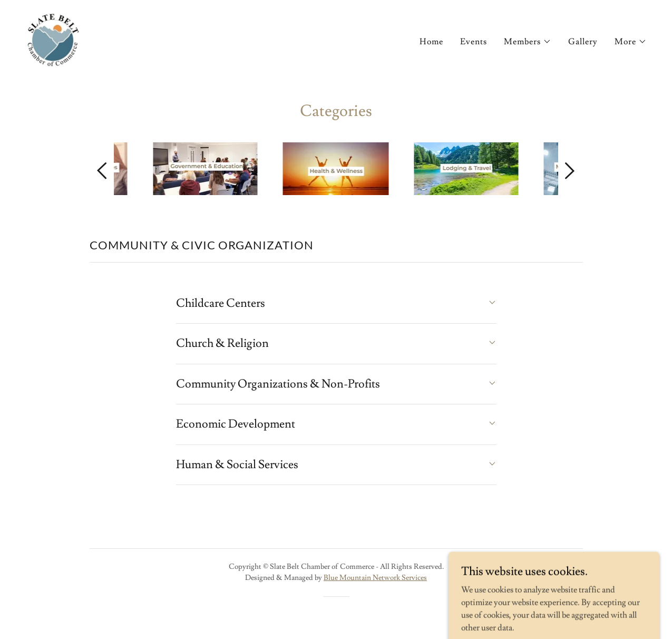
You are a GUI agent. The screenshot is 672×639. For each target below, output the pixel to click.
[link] (53, 38)
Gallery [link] (583, 42)
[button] (528, 42)
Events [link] (474, 42)
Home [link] (431, 42)
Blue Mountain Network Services (375, 578)
